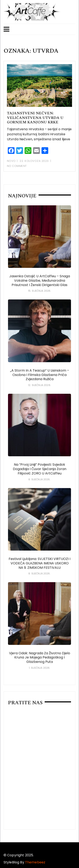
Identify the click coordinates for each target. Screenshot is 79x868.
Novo (11, 161)
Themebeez (35, 862)
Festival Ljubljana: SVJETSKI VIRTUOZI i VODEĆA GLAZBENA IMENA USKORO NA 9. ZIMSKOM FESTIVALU (39, 563)
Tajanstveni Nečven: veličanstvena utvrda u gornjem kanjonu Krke (35, 118)
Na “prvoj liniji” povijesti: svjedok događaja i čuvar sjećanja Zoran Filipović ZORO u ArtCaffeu (40, 469)
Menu (6, 29)
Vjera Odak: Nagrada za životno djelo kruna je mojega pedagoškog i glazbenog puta (40, 658)
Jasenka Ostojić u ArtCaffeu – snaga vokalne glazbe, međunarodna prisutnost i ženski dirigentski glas (40, 281)
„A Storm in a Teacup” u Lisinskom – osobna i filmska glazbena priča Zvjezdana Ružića (40, 375)
